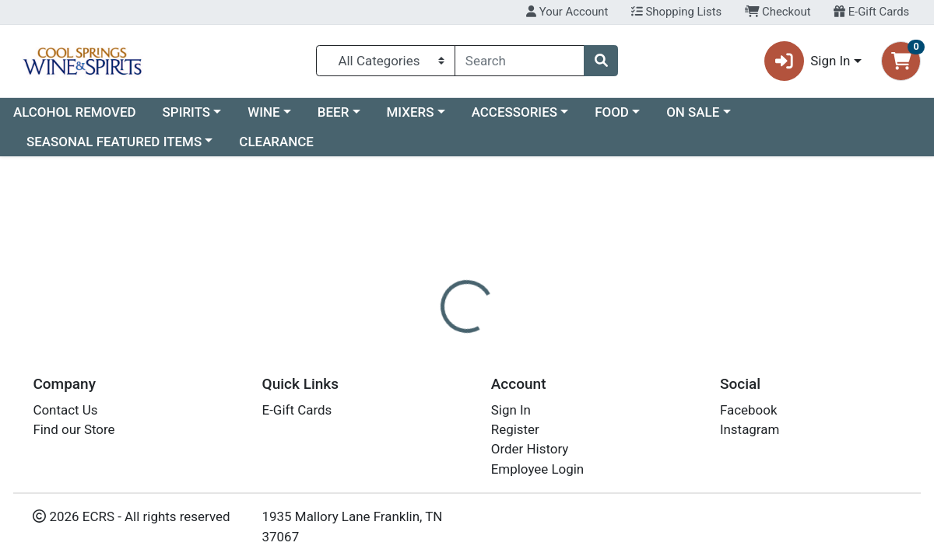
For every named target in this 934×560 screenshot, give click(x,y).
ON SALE (693, 112)
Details (433, 367)
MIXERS (411, 112)
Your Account (567, 12)
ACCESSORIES (514, 112)
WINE (263, 112)
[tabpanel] (662, 436)
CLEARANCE (276, 142)
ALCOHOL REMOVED (75, 112)
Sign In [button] (808, 61)
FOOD (612, 112)
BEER (334, 112)
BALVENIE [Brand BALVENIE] (582, 429)
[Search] (520, 61)
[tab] (433, 367)
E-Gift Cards (871, 12)
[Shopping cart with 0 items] (901, 61)
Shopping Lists (676, 12)
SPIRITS (187, 112)
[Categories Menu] (386, 61)
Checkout (778, 12)
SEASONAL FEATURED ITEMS (114, 142)
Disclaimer (506, 367)
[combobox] (520, 61)
